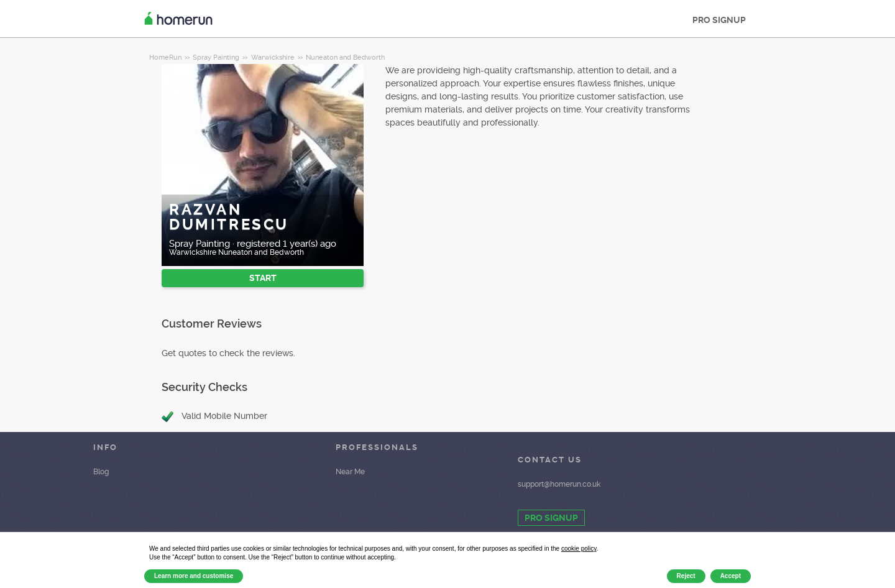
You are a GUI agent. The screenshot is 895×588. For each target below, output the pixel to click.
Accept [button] (731, 576)
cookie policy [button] (579, 549)
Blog (101, 472)
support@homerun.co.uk (559, 484)
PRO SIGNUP (719, 20)
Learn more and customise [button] (194, 576)
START (263, 278)
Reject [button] (686, 576)
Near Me (350, 472)
